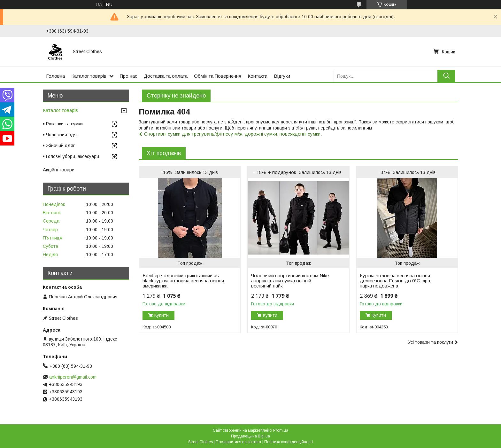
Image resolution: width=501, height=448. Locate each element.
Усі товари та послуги (431, 342)
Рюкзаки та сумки (64, 124)
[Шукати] (446, 76)
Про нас (129, 76)
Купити (162, 315)
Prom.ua (281, 430)
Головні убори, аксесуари (73, 156)
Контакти (258, 76)
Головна (55, 76)
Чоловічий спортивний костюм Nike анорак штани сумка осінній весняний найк (290, 281)
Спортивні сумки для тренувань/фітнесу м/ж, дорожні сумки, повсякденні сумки (232, 134)
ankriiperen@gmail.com (73, 377)
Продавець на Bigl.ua (250, 436)
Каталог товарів (89, 76)
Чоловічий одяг (62, 135)
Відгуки (282, 76)
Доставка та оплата (166, 76)
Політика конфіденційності (289, 442)
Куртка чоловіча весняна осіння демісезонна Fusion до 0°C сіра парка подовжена (395, 281)
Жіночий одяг (60, 145)
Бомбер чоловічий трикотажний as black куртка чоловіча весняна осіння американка (183, 281)
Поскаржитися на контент (239, 442)
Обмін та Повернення (218, 76)
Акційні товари (59, 170)
